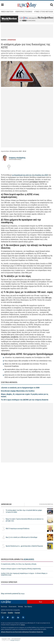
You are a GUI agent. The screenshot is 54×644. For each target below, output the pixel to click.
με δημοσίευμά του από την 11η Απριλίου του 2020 (30, 175)
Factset (17, 613)
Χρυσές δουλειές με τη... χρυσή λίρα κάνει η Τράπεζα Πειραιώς (24, 546)
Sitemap (20, 607)
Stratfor (10, 613)
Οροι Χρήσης (28, 607)
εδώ (24, 21)
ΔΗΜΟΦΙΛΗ (6, 504)
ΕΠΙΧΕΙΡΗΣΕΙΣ (12, 40)
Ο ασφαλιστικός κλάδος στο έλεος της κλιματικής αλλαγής (19, 564)
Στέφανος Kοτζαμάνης (17, 158)
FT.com (4, 613)
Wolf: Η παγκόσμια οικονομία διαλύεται (18, 529)
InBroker (23, 625)
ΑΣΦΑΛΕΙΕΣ (29, 559)
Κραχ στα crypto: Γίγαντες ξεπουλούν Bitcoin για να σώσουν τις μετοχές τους (25, 520)
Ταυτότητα (4, 607)
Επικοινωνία (13, 607)
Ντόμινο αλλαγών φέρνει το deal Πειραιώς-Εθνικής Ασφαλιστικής (21, 569)
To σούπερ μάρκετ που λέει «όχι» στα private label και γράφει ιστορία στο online (24, 511)
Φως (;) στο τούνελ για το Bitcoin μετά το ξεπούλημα (21, 537)
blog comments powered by (13, 594)
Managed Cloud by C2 (15, 640)
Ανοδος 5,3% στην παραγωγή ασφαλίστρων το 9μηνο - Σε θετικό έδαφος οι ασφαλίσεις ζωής (24, 574)
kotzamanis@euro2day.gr (15, 159)
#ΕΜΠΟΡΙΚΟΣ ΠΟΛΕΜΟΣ (24, 12)
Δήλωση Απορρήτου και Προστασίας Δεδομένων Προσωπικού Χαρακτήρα (22, 632)
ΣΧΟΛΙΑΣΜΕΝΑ (46, 504)
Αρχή (40, 602)
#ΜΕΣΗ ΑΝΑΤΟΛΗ (7, 12)
